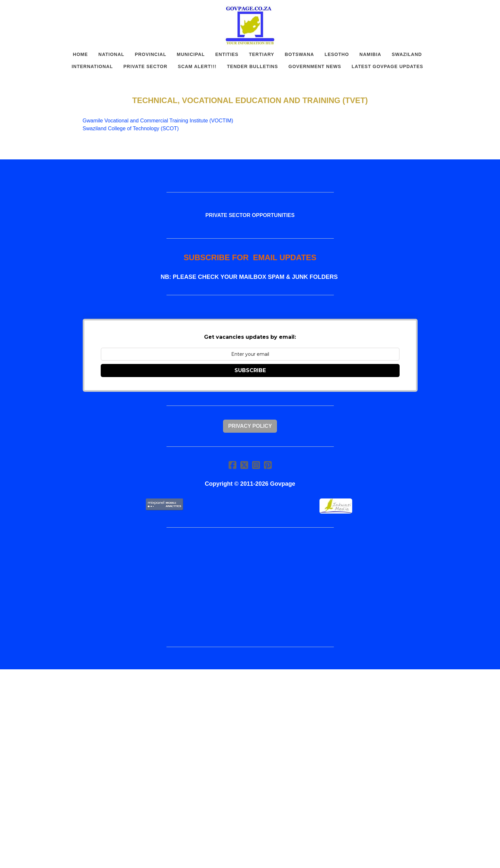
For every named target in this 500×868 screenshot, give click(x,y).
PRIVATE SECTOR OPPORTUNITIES (250, 215)
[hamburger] (54, 10)
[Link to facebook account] (233, 465)
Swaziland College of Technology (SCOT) (131, 128)
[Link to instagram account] (256, 465)
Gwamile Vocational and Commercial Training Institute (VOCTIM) (158, 121)
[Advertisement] (250, 587)
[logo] (250, 26)
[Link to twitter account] (244, 465)
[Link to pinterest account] (268, 465)
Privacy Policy (250, 426)
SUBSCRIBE (250, 370)
